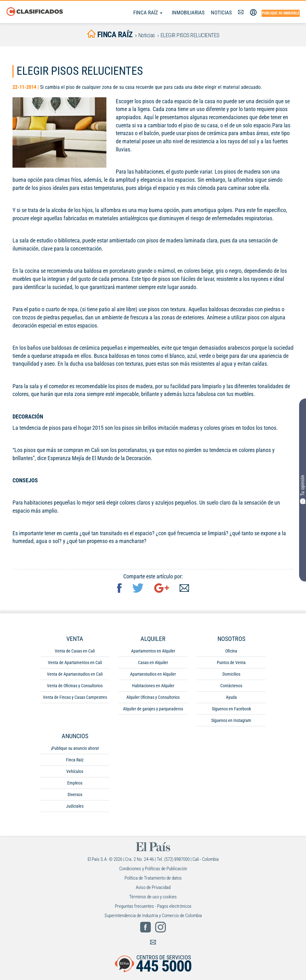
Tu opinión (303, 490)
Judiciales (75, 807)
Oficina (231, 652)
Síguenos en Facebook (231, 710)
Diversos (75, 796)
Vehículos (75, 773)
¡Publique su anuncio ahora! (75, 749)
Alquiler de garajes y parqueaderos (153, 710)
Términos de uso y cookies (153, 898)
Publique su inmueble (281, 13)
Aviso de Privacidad (153, 889)
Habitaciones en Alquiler (153, 687)
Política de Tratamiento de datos (153, 879)
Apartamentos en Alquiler (153, 652)
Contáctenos (231, 687)
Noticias (221, 13)
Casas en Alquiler (153, 664)
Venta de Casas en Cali (75, 652)
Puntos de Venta (231, 664)
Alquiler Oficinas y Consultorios (153, 698)
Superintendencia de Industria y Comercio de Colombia (153, 917)
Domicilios (231, 675)
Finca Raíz (148, 13)
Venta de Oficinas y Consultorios (75, 687)
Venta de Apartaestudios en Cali (75, 675)
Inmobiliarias (188, 13)
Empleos (75, 784)
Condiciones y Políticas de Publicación (153, 870)
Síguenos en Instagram (231, 722)
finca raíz (110, 35)
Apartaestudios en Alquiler (153, 675)
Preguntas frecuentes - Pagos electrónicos (153, 907)
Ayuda (231, 698)
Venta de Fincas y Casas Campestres (75, 698)
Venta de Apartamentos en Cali (75, 664)
